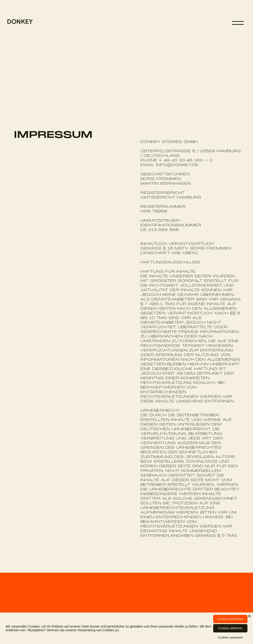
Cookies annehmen (230, 619)
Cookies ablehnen (230, 628)
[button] (238, 23)
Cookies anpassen (230, 637)
